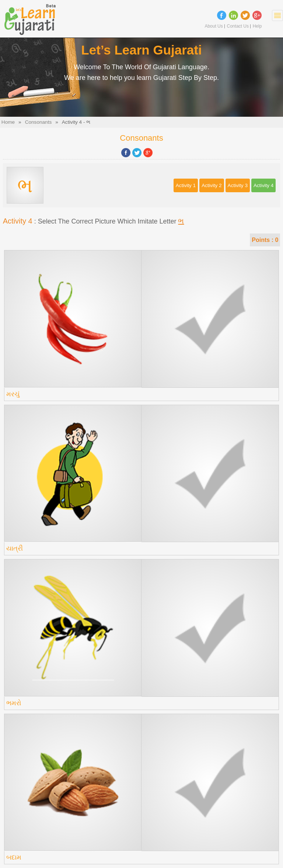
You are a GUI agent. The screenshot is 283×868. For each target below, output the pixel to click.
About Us (214, 26)
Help (257, 26)
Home (8, 122)
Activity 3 (238, 185)
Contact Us (238, 26)
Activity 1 (186, 185)
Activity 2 (212, 185)
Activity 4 (263, 185)
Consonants (39, 122)
